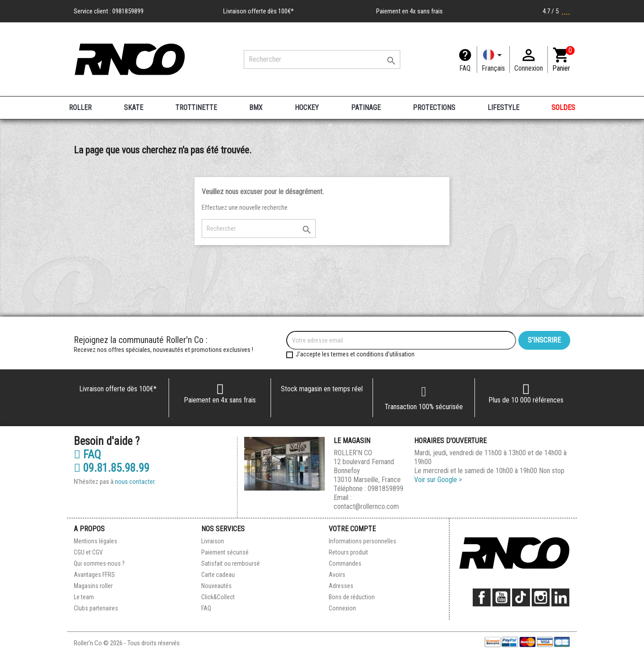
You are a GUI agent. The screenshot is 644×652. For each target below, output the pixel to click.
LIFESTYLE (503, 108)
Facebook (482, 597)
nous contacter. (135, 482)
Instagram (541, 597)
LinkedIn (560, 597)
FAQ (465, 68)
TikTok (521, 597)
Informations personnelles (362, 541)
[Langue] (493, 59)
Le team (84, 597)
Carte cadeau (218, 575)
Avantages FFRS (94, 575)
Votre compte (352, 529)
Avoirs (337, 575)
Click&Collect (218, 597)
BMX (256, 108)
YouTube (501, 597)
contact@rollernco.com (366, 506)
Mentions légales (95, 541)
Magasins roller (93, 586)
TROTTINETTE (196, 108)
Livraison (213, 541)
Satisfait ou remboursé (231, 563)
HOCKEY (307, 108)
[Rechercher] (322, 59)
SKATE (133, 108)
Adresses (341, 586)
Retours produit (348, 552)
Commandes (345, 563)
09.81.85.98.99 (112, 468)
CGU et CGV (88, 552)
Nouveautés (216, 586)
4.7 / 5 (556, 11)
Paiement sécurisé (225, 552)
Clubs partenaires (96, 608)
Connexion (342, 608)
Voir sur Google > (438, 480)
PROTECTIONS (434, 108)
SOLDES (563, 108)
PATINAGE (366, 108)
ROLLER (80, 108)
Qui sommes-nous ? (99, 563)
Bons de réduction (352, 597)
